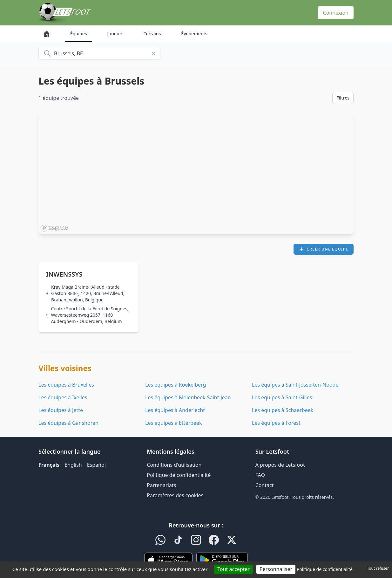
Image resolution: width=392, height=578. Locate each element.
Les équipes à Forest (276, 423)
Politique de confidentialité (179, 475)
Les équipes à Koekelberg (176, 385)
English (73, 465)
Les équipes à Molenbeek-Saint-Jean (188, 397)
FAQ (260, 475)
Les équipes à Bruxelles (66, 385)
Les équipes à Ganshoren (68, 423)
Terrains (152, 34)
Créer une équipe (324, 249)
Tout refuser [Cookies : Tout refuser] (378, 568)
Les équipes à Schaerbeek (283, 410)
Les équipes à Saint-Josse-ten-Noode (295, 385)
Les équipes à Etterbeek (173, 423)
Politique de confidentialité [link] (325, 569)
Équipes (79, 34)
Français (49, 465)
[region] (196, 173)
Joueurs (115, 34)
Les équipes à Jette (61, 410)
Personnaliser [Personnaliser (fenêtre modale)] (276, 569)
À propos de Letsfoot (280, 465)
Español (96, 465)
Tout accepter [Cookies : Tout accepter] (233, 569)
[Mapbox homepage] (54, 228)
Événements (194, 34)
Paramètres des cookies (175, 495)
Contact (265, 485)
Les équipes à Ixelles (63, 397)
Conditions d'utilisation (174, 465)
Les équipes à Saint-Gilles (282, 397)
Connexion (336, 13)
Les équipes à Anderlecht (175, 410)
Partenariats (161, 485)
